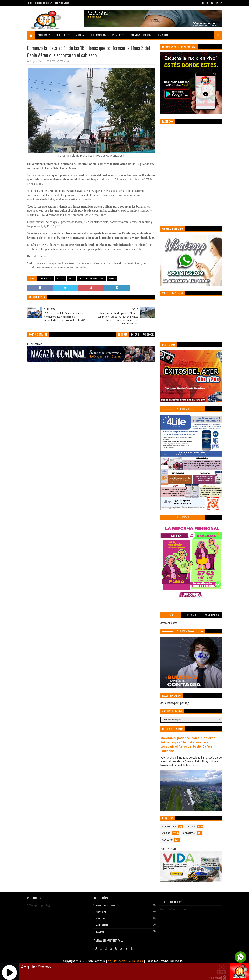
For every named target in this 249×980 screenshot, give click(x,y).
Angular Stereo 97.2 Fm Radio (125, 961)
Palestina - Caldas (140, 35)
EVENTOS (117, 35)
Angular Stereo (106, 905)
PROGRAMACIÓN (98, 35)
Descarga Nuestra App (44, 3)
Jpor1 (72, 279)
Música (80, 35)
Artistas (101, 919)
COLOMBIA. (189, 833)
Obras (112, 279)
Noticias (43, 35)
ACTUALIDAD (169, 827)
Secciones (62, 35)
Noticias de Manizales (92, 279)
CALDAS (61, 279)
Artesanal (102, 925)
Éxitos (100, 932)
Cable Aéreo (46, 279)
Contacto (162, 35)
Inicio (29, 3)
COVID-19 (167, 840)
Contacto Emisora (62, 3)
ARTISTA (191, 827)
